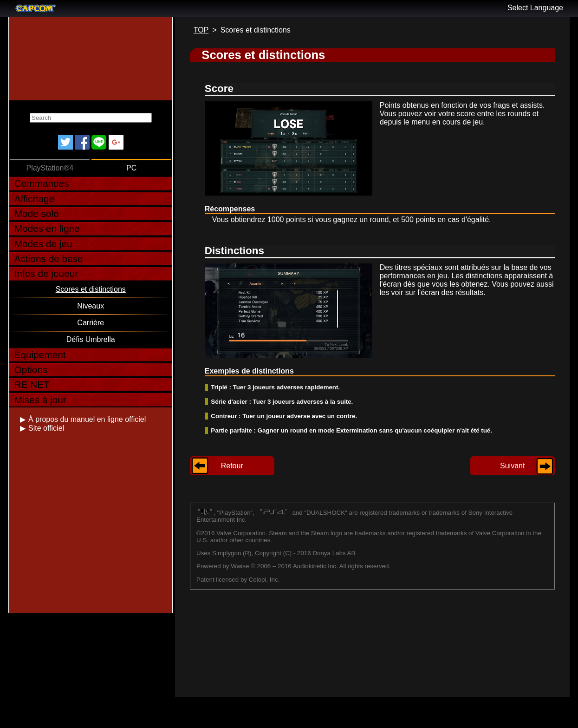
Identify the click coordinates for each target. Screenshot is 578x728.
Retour (232, 466)
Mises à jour (40, 400)
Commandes (42, 183)
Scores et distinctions (91, 289)
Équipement (40, 355)
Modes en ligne (47, 228)
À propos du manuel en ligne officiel (87, 419)
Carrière (91, 323)
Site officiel (46, 428)
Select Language (535, 8)
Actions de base (49, 259)
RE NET (32, 384)
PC (131, 168)
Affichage (34, 199)
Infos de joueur (46, 273)
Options (31, 370)
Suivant (512, 466)
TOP (201, 30)
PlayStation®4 (50, 168)
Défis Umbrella (91, 339)
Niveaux (91, 306)
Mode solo (37, 213)
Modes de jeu (43, 244)
